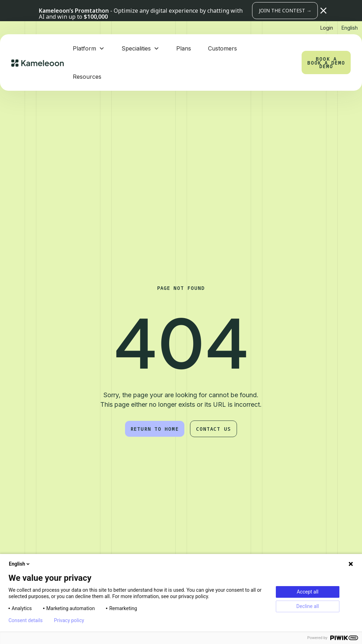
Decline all (308, 606)
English (20, 564)
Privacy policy (69, 620)
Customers (222, 48)
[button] (324, 11)
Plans (184, 48)
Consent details (26, 620)
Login (327, 28)
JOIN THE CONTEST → (285, 10)
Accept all (308, 592)
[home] (38, 62)
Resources (87, 77)
